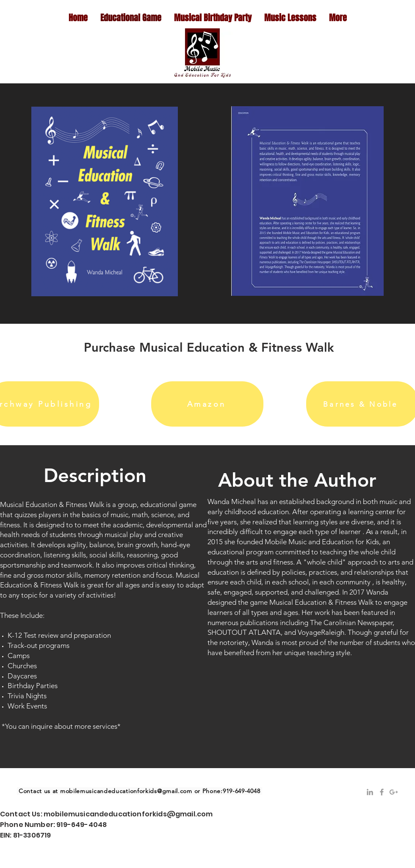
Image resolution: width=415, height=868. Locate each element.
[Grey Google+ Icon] (394, 792)
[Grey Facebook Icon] (382, 792)
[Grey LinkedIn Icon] (370, 792)
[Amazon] (207, 404)
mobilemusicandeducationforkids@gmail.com (126, 791)
